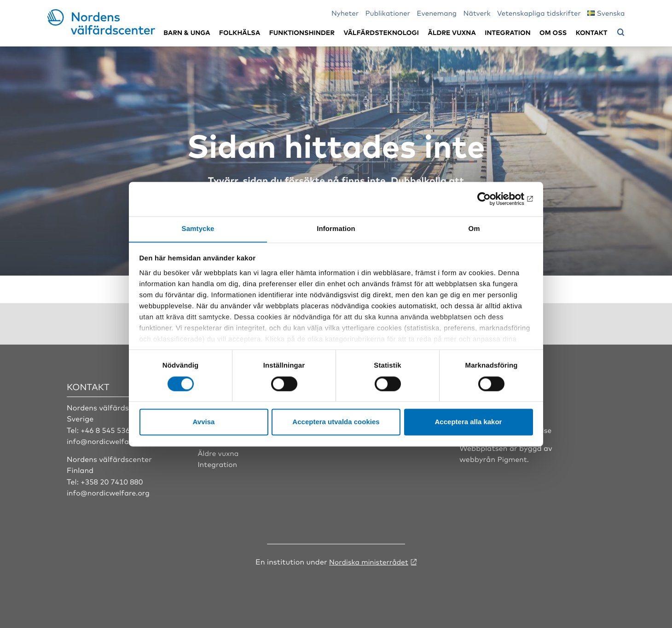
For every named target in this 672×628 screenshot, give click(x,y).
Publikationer (388, 13)
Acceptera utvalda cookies (336, 422)
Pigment (513, 458)
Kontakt (592, 32)
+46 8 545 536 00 (111, 429)
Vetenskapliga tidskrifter (539, 13)
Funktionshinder (302, 32)
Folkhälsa (240, 32)
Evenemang (437, 13)
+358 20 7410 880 (113, 481)
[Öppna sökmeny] (621, 33)
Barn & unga (187, 32)
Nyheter (345, 13)
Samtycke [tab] (198, 228)
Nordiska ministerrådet (369, 560)
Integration (508, 32)
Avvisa (204, 422)
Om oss (553, 32)
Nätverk (477, 13)
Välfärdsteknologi (381, 32)
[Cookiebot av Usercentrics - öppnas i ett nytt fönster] (493, 199)
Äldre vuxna (452, 32)
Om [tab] (474, 228)
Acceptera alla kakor (469, 422)
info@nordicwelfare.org (110, 440)
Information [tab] (336, 228)
